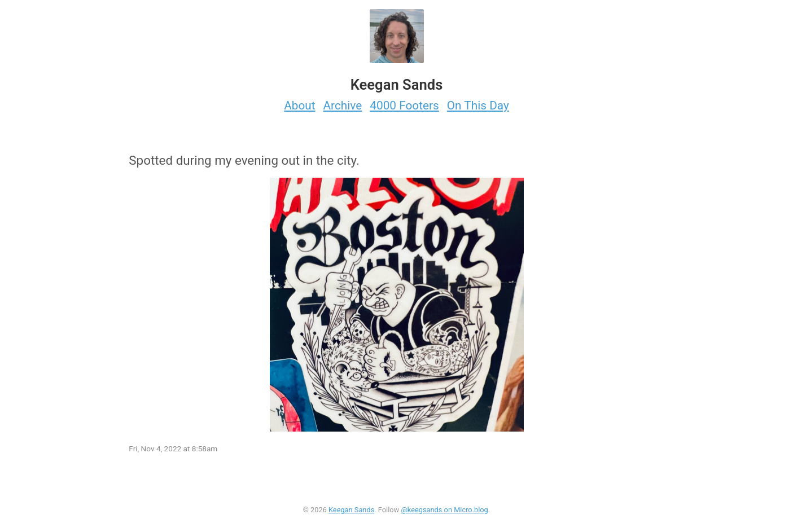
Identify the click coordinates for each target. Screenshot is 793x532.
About (299, 105)
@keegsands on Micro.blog (444, 510)
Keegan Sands (351, 510)
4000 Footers (404, 105)
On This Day (478, 105)
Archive (343, 105)
